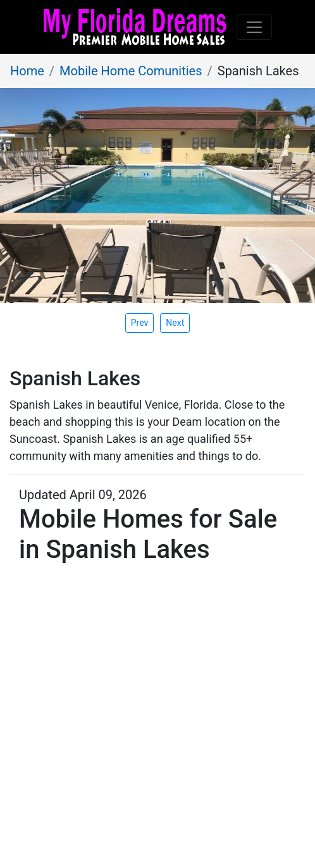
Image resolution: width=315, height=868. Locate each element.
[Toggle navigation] (254, 27)
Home (27, 71)
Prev (140, 323)
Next (175, 323)
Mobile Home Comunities (131, 71)
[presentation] (175, 323)
